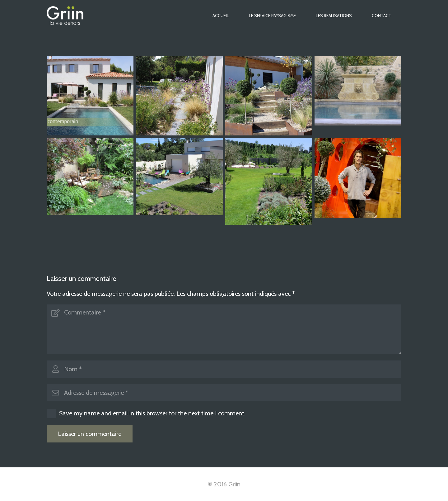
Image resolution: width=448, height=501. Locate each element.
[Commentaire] (224, 329)
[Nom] (224, 369)
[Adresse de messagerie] (224, 393)
